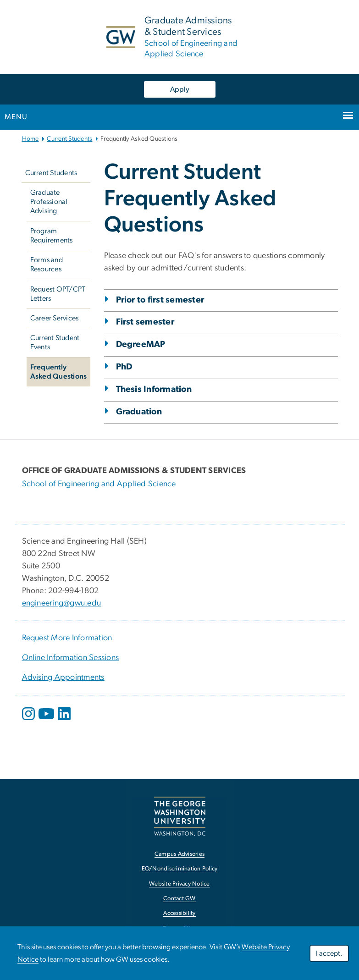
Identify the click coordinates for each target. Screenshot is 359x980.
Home (30, 139)
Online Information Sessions (71, 658)
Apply (180, 89)
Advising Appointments (63, 677)
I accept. (329, 953)
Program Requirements (52, 236)
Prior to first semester (160, 300)
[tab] (221, 357)
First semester (145, 322)
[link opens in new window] (180, 816)
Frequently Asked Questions (59, 372)
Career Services (55, 318)
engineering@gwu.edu (62, 603)
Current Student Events (55, 342)
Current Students (69, 139)
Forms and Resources (47, 264)
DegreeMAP (141, 344)
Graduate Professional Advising (49, 202)
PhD (124, 367)
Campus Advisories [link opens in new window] (179, 854)
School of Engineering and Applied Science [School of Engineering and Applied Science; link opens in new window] (99, 484)
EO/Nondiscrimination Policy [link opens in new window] (180, 869)
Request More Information (67, 638)
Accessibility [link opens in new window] (179, 913)
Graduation (139, 412)
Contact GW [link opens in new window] (179, 899)
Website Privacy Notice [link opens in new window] (179, 884)
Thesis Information (154, 389)
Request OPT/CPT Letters (58, 294)
